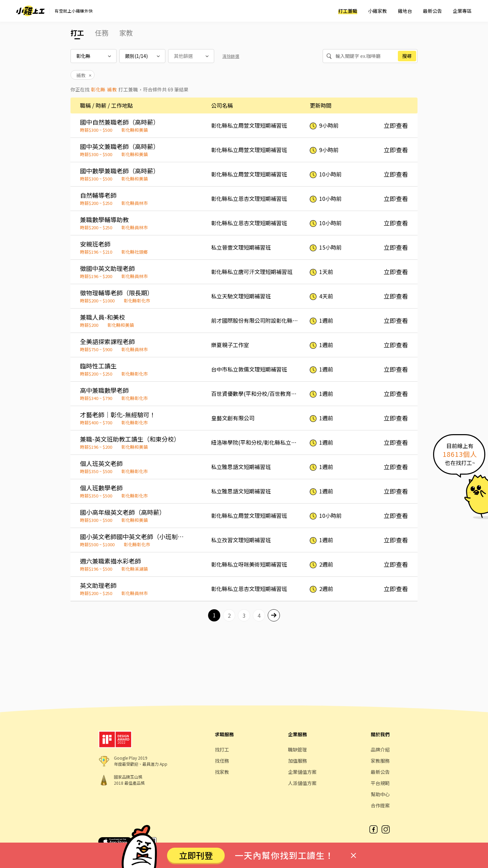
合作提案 (380, 805)
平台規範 (380, 783)
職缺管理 (298, 749)
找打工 (222, 749)
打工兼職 (348, 11)
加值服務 (298, 761)
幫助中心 (380, 794)
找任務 (222, 761)
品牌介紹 (380, 749)
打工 (77, 33)
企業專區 (462, 11)
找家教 (222, 772)
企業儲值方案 (302, 772)
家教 (126, 33)
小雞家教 (378, 11)
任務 (102, 33)
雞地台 (405, 11)
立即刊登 (196, 855)
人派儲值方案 (302, 783)
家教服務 (380, 761)
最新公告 (432, 11)
